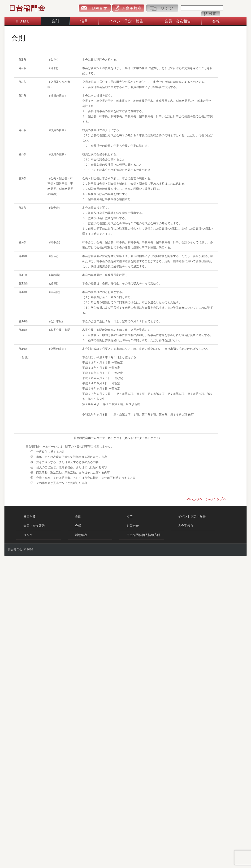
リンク (162, 8)
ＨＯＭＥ (23, 21)
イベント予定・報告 (126, 21)
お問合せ (95, 8)
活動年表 (81, 535)
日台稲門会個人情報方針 (143, 535)
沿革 (84, 21)
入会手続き (128, 8)
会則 (55, 21)
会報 (216, 21)
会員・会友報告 (178, 21)
